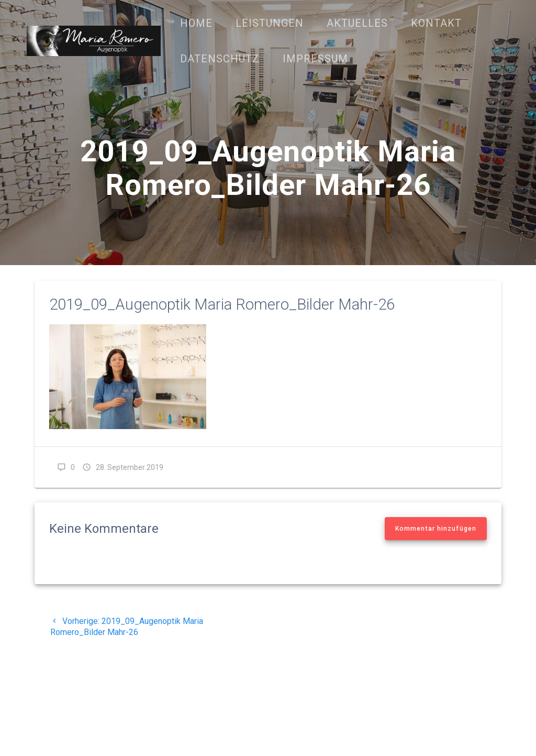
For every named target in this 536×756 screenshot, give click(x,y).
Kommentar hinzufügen (436, 529)
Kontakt (436, 23)
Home (196, 23)
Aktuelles (357, 23)
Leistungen (270, 23)
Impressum (315, 59)
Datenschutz (220, 59)
